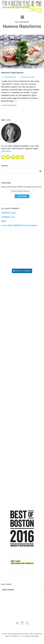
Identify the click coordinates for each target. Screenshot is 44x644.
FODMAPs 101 (8, 217)
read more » (7, 151)
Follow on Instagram (23, 271)
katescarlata (10, 77)
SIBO (4, 221)
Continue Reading (9, 105)
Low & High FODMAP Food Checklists (19, 225)
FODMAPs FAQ (8, 213)
